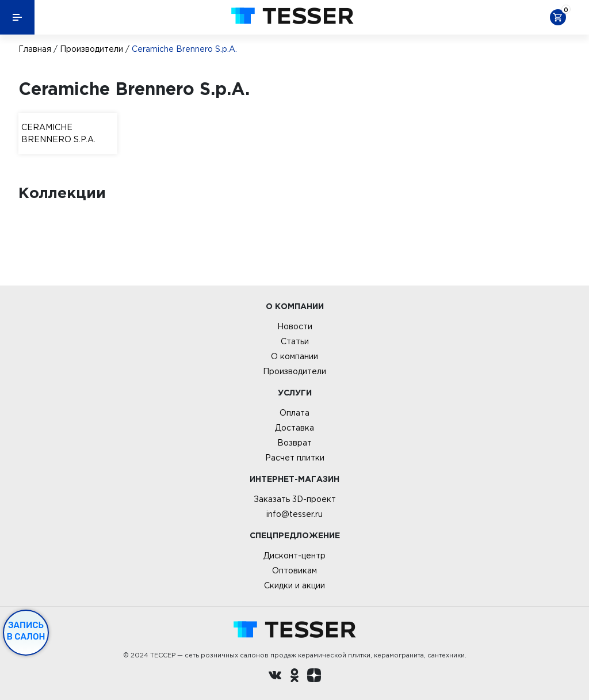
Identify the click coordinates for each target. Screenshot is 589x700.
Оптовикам (294, 570)
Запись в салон (26, 631)
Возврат (294, 443)
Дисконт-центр (294, 556)
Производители (91, 49)
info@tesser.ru (294, 514)
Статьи (295, 341)
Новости (295, 326)
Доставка (294, 428)
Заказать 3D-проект (295, 499)
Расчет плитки (295, 458)
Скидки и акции (294, 585)
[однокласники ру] (294, 677)
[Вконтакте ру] (275, 677)
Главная (35, 49)
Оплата (294, 413)
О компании (294, 356)
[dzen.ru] (314, 677)
